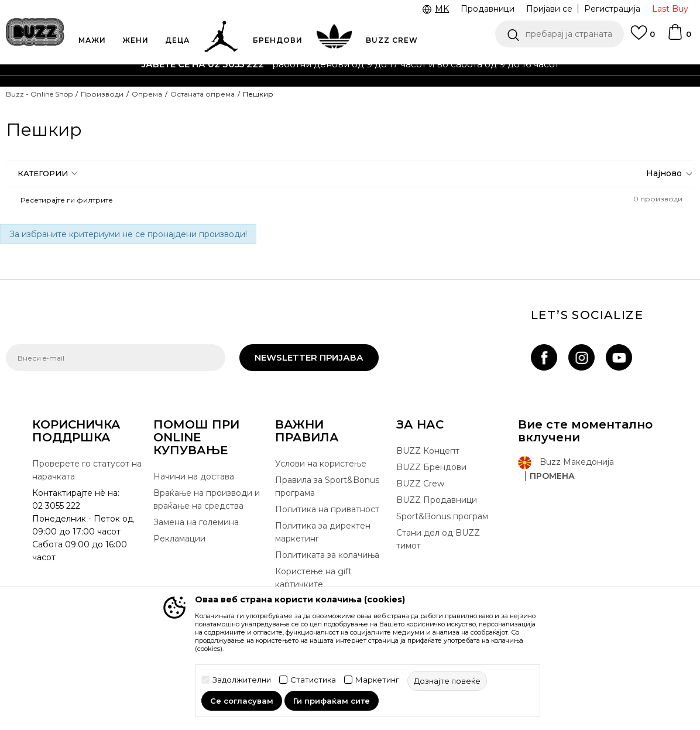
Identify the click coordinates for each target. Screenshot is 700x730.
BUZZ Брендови (431, 467)
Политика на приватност (327, 509)
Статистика (313, 680)
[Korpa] (679, 37)
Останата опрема (203, 94)
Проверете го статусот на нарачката (87, 470)
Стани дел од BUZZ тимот (438, 539)
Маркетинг (377, 680)
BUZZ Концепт (428, 451)
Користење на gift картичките (313, 578)
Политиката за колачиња (327, 555)
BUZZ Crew (420, 484)
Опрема (147, 94)
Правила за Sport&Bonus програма (327, 486)
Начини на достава (194, 477)
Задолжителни (242, 680)
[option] (350, 64)
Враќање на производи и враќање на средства (207, 499)
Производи (102, 94)
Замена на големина (196, 522)
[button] (560, 34)
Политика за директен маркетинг (323, 532)
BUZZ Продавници (437, 500)
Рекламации (179, 539)
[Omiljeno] (643, 38)
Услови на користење (321, 464)
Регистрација (612, 9)
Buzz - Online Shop (39, 94)
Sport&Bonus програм (442, 516)
